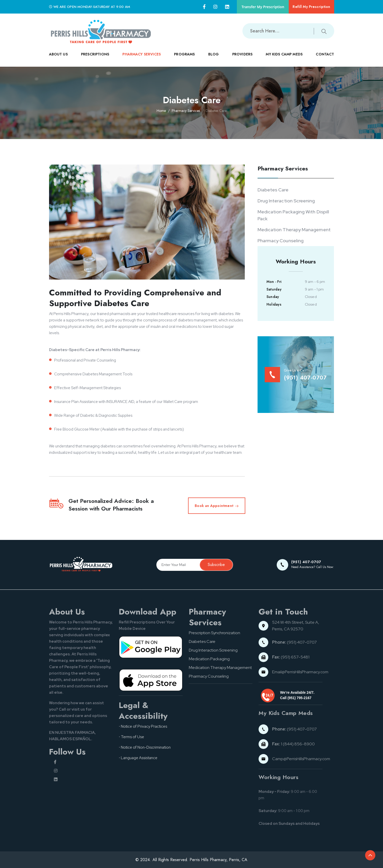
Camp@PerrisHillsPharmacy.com (301, 759)
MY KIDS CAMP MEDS (284, 58)
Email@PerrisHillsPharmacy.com (300, 672)
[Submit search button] (324, 31)
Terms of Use (132, 737)
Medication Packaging (209, 659)
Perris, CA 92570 (288, 629)
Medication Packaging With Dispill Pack (293, 215)
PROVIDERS (242, 58)
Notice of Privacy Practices (144, 726)
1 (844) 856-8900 (293, 744)
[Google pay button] (151, 647)
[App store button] (151, 680)
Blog (214, 54)
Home (161, 111)
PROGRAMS (184, 58)
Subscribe (216, 565)
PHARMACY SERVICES (142, 58)
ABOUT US (58, 58)
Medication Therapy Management (294, 230)
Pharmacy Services (186, 111)
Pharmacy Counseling (281, 241)
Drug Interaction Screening (286, 201)
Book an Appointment (217, 506)
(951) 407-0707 (294, 642)
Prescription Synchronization (214, 633)
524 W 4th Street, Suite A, (296, 622)
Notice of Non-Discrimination (146, 747)
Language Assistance (139, 758)
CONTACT (325, 58)
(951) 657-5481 (291, 657)
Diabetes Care (273, 190)
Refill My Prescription (311, 7)
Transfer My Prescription (263, 7)
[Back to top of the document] (370, 855)
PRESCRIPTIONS (95, 58)
